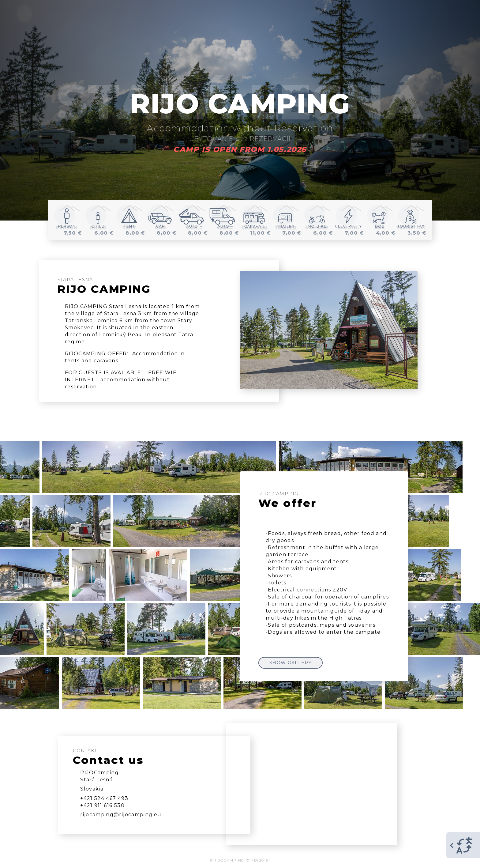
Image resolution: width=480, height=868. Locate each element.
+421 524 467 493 (104, 798)
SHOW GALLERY (291, 663)
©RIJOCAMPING (227, 860)
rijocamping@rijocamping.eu (121, 815)
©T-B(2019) (258, 860)
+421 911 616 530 (102, 805)
